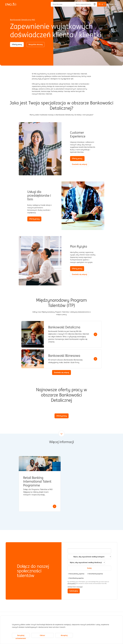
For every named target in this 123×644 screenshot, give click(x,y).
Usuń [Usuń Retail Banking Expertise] (88, 574)
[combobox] (86, 562)
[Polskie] (112, 4)
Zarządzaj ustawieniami (21, 636)
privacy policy (72, 583)
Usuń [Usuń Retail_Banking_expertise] (68, 574)
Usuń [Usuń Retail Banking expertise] (68, 578)
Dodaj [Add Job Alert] (89, 568)
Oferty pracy (17, 44)
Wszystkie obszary (36, 44)
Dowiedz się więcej (79, 164)
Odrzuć (42, 636)
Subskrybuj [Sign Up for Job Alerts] (74, 591)
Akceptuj (64, 636)
